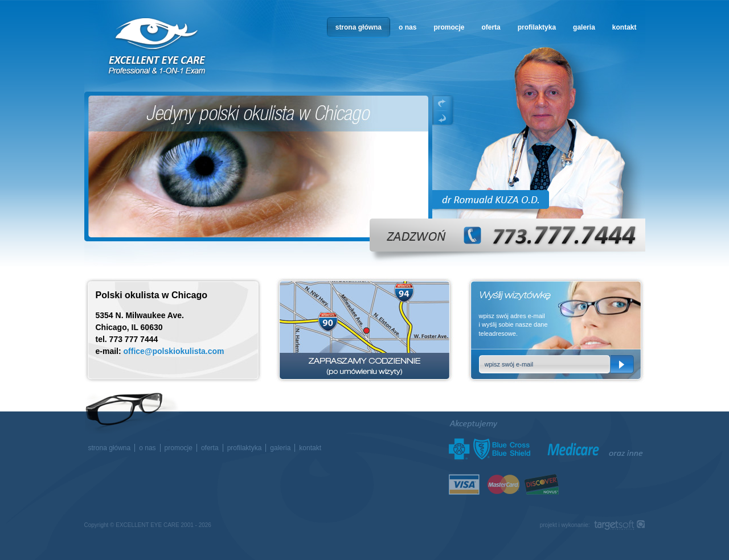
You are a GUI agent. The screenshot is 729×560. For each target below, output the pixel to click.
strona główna (359, 27)
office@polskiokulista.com (174, 351)
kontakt (624, 27)
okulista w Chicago (158, 46)
